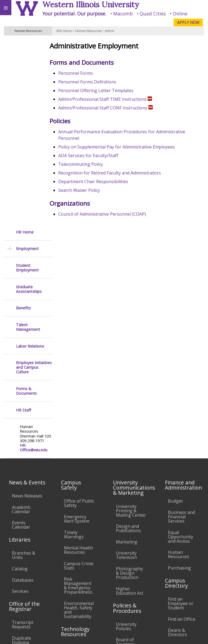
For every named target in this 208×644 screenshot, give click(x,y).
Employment (27, 62)
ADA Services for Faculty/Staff (95, 156)
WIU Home (64, 31)
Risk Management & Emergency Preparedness (78, 399)
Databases (23, 394)
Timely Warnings (74, 348)
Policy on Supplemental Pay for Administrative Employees (123, 147)
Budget (175, 315)
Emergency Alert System (77, 332)
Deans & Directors (177, 446)
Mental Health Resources (78, 364)
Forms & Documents (26, 205)
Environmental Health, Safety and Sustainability (79, 423)
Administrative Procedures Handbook (131, 493)
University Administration (183, 462)
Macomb (123, 14)
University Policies (126, 440)
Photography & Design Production (129, 387)
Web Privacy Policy (193, 635)
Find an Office (182, 433)
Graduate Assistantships (29, 103)
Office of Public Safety (79, 317)
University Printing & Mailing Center (131, 324)
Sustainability (81, 596)
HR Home (25, 46)
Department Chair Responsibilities (100, 182)
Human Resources (88, 31)
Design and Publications (128, 342)
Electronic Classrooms (76, 479)
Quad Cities (153, 14)
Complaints (127, 544)
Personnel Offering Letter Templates (102, 90)
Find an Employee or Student (181, 417)
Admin (109, 31)
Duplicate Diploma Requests (22, 456)
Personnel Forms (82, 73)
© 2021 (93, 635)
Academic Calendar (21, 323)
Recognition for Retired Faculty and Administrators (116, 173)
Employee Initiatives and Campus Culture (34, 181)
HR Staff (24, 224)
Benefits (23, 122)
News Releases (27, 309)
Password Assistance (75, 494)
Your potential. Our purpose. (74, 14)
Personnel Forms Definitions (94, 82)
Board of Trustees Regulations (128, 458)
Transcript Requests (23, 438)
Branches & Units (24, 369)
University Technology (76, 530)
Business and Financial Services (181, 330)
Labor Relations (30, 160)
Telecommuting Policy (87, 164)
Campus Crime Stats (79, 379)
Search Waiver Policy (86, 190)
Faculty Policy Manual (129, 475)
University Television (126, 369)
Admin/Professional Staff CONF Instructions (112, 108)
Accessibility (16, 596)
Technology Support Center (76, 512)
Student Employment (27, 81)
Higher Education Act (130, 404)
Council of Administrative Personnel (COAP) (109, 214)
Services (20, 405)
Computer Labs (74, 463)
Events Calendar (21, 338)
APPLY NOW (188, 22)
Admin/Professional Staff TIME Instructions (112, 99)
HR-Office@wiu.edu (34, 261)
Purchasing (179, 381)
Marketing (127, 355)
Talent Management (28, 141)
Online (180, 14)
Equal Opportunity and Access (181, 350)
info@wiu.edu (160, 624)
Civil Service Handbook (128, 511)
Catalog (20, 382)
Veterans (110, 596)
